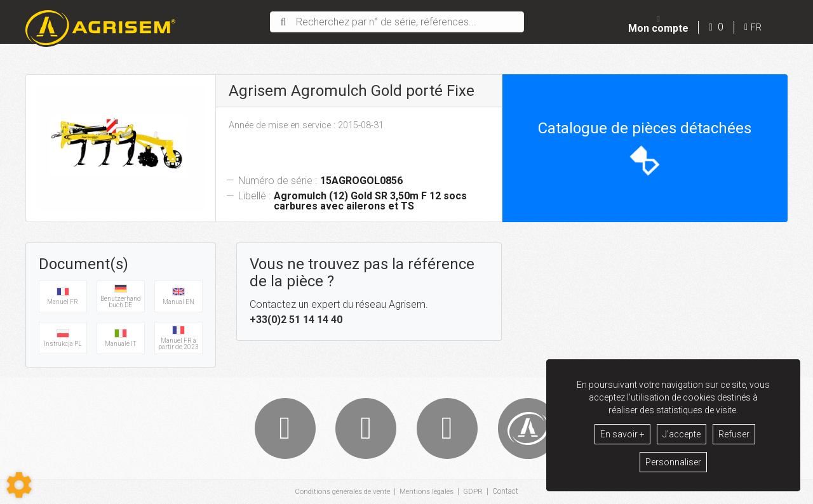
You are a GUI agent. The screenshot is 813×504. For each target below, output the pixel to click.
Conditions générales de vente (341, 492)
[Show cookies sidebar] (19, 485)
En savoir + (622, 434)
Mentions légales (428, 492)
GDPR (476, 492)
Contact (508, 492)
